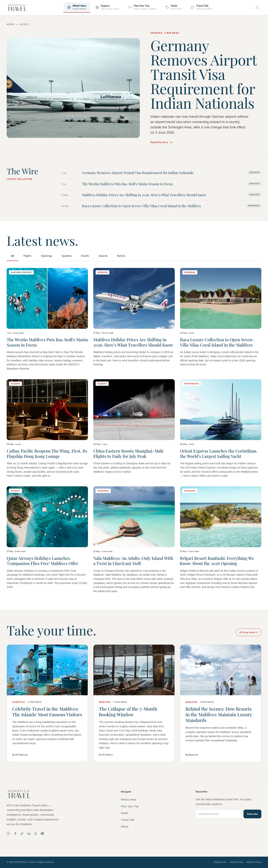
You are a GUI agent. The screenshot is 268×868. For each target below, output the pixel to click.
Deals (124, 813)
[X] (36, 834)
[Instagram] (8, 833)
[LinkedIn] (29, 833)
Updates (67, 256)
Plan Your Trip (130, 806)
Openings (47, 256)
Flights (27, 256)
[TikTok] (22, 833)
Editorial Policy (254, 862)
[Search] (257, 8)
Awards (103, 256)
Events (85, 256)
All (12, 256)
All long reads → (248, 632)
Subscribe (252, 814)
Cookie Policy (236, 862)
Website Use (220, 862)
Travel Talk (128, 820)
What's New (128, 799)
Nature (121, 256)
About (125, 826)
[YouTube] (42, 833)
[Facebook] (15, 833)
